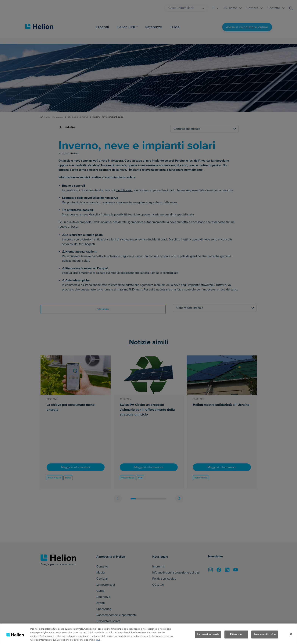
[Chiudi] (291, 639)
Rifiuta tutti (236, 639)
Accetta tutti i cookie (265, 639)
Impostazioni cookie (208, 639)
